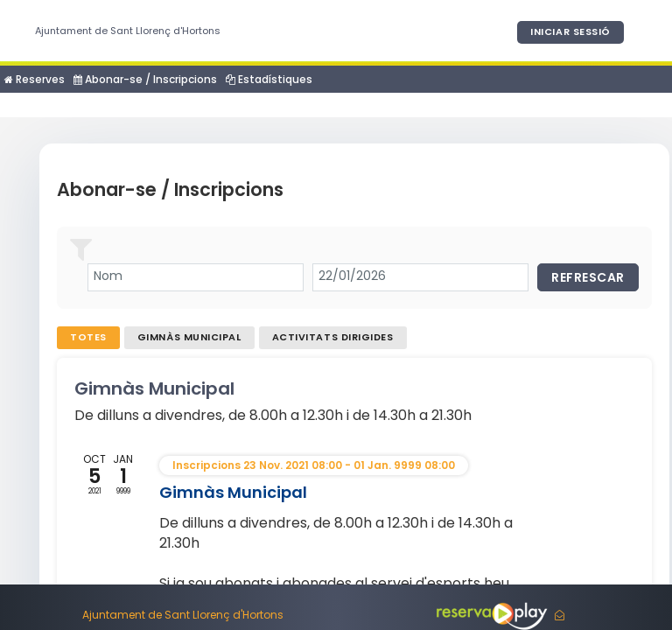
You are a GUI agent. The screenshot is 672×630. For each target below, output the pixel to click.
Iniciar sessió (570, 31)
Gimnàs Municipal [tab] (189, 337)
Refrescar (588, 277)
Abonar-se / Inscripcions (145, 79)
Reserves (35, 79)
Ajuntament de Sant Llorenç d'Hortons (128, 31)
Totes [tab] (88, 337)
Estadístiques (269, 79)
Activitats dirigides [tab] (333, 337)
